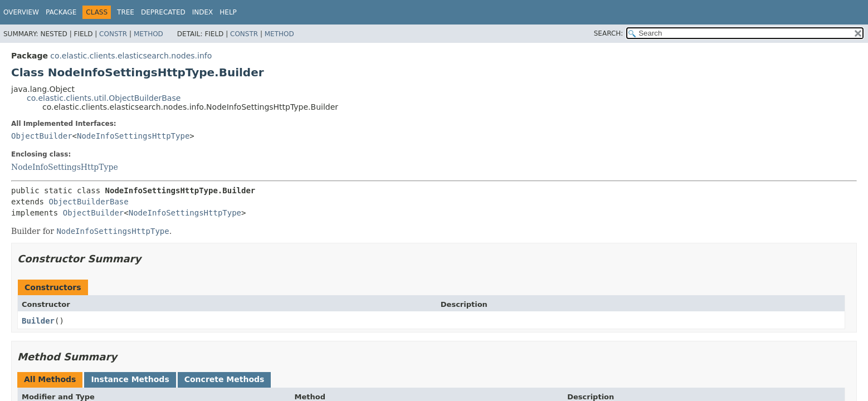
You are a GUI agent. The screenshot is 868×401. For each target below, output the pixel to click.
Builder (38, 321)
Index (203, 12)
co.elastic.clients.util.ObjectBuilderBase (104, 98)
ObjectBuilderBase (88, 202)
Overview (21, 12)
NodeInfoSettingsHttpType (133, 136)
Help (228, 12)
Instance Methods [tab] (130, 379)
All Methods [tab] (50, 379)
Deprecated (163, 12)
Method (148, 34)
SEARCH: (609, 33)
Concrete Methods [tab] (225, 379)
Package (61, 12)
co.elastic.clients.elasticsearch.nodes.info (131, 56)
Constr (113, 34)
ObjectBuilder (42, 136)
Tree (126, 12)
